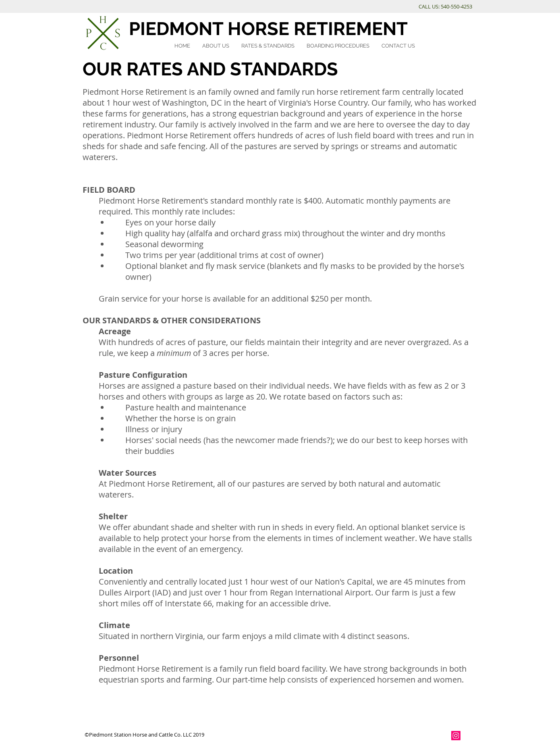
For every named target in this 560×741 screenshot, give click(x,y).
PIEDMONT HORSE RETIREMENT (268, 29)
